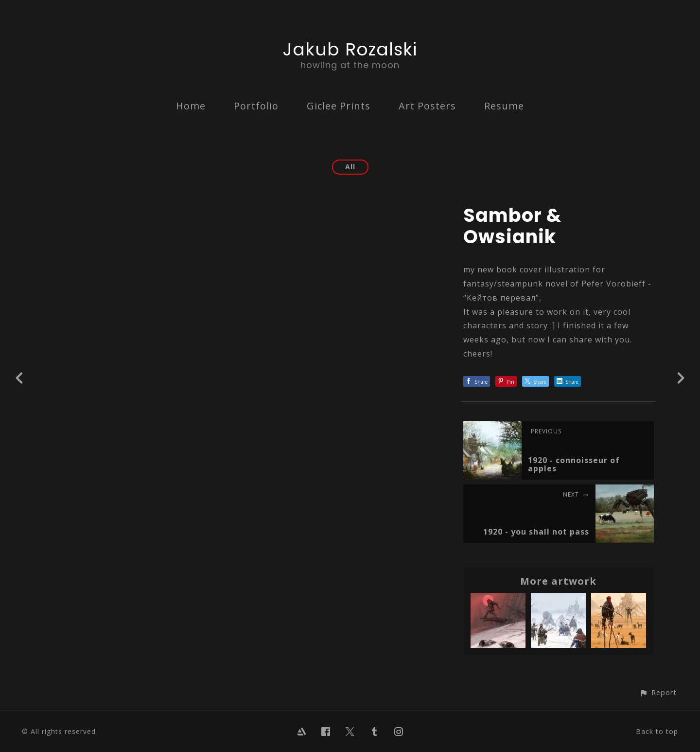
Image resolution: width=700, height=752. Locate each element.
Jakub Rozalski (350, 49)
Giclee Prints (339, 106)
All (350, 167)
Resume (504, 106)
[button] (658, 692)
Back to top (657, 731)
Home (191, 106)
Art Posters (427, 106)
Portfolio (256, 106)
